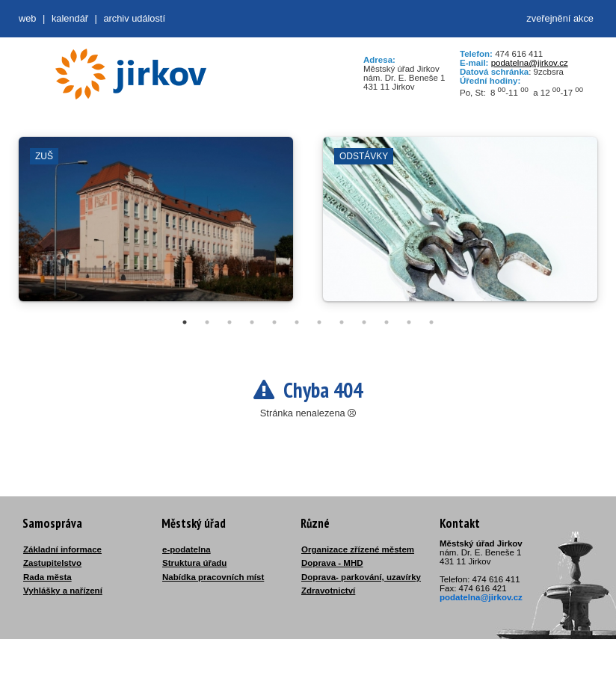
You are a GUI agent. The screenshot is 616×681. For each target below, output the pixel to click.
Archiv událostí (134, 18)
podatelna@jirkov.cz (530, 63)
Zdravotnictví (328, 591)
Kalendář (70, 18)
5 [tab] (274, 322)
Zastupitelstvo (52, 563)
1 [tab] (185, 322)
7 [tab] (319, 322)
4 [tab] (252, 322)
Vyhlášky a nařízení (63, 591)
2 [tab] (207, 322)
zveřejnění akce (560, 18)
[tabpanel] (156, 227)
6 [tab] (297, 322)
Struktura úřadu (194, 563)
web (27, 18)
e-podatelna (187, 549)
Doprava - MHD (332, 563)
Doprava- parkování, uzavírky (361, 577)
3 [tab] (230, 322)
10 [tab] (386, 322)
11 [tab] (409, 322)
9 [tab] (364, 322)
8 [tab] (342, 322)
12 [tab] (431, 322)
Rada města (47, 577)
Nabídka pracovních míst (213, 577)
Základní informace (62, 549)
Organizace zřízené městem (358, 549)
